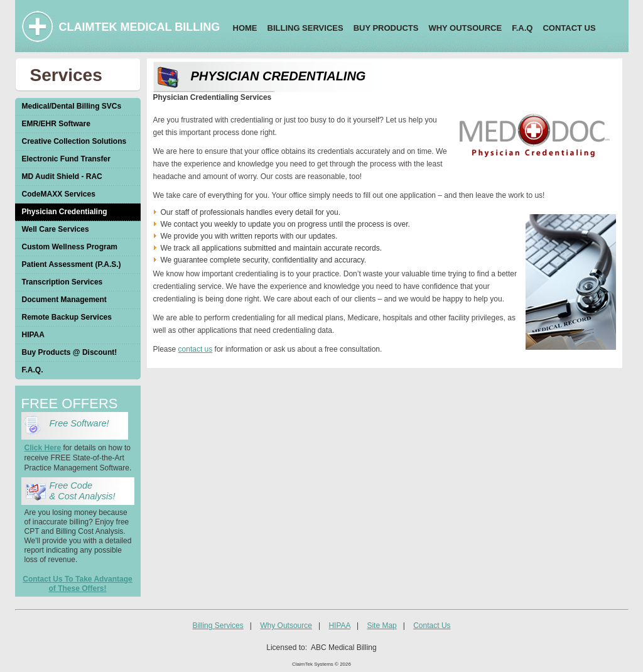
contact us (196, 349)
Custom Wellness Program (70, 247)
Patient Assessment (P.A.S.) (72, 264)
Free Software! (82, 423)
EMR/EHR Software (56, 124)
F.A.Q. (33, 370)
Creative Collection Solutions (74, 141)
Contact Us (432, 626)
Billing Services (218, 626)
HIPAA (33, 335)
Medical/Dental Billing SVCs (72, 106)
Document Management (64, 300)
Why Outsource (286, 626)
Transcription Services (62, 282)
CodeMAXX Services (59, 194)
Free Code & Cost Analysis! (83, 491)
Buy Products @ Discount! (70, 352)
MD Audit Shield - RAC (62, 176)
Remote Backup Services (67, 317)
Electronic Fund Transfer (66, 159)
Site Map (381, 626)
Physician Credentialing (65, 212)
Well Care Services (56, 229)
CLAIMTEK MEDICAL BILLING (140, 27)
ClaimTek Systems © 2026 (321, 664)
